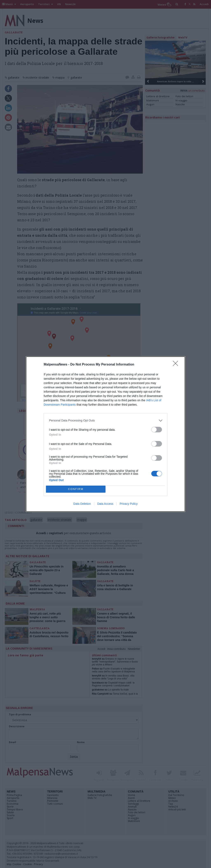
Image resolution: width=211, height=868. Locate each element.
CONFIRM (76, 489)
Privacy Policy (129, 504)
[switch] (157, 430)
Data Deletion (82, 504)
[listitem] (105, 421)
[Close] (177, 365)
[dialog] (105, 434)
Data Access (105, 504)
